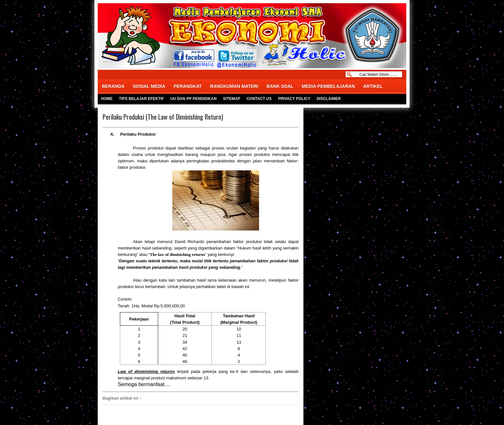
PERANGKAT (188, 86)
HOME (107, 99)
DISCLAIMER (329, 99)
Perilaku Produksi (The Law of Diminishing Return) (163, 117)
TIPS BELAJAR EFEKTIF (141, 99)
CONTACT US (259, 99)
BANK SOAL (280, 86)
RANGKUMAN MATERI (234, 86)
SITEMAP (232, 99)
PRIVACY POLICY (294, 99)
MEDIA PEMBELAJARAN (328, 86)
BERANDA (113, 86)
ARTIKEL (373, 86)
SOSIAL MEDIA (149, 86)
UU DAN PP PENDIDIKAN (194, 99)
